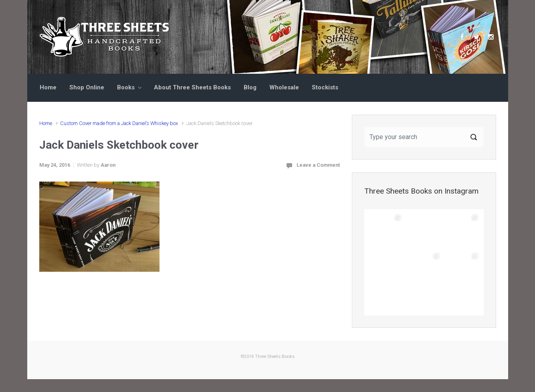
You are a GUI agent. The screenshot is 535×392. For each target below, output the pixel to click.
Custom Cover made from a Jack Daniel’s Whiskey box (119, 123)
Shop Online (87, 87)
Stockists (325, 87)
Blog (250, 87)
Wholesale (284, 87)
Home (48, 87)
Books (126, 87)
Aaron (108, 165)
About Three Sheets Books (192, 87)
